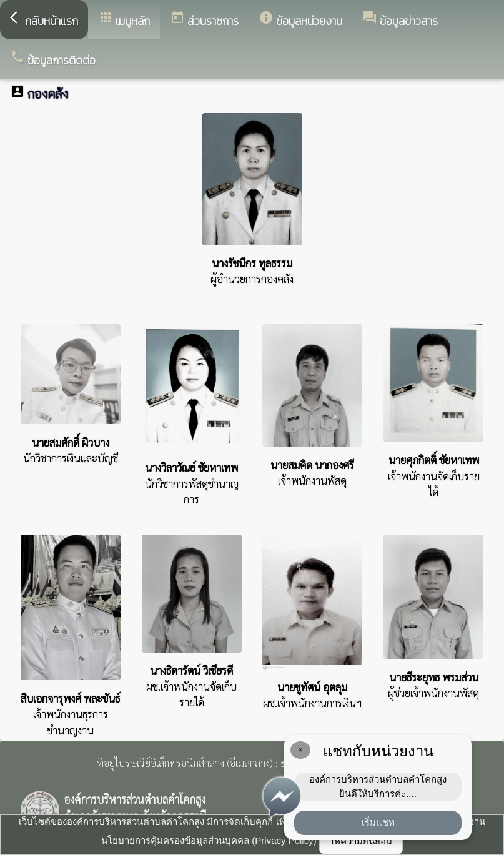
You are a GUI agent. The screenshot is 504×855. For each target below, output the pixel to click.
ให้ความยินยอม (361, 841)
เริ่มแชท (378, 822)
